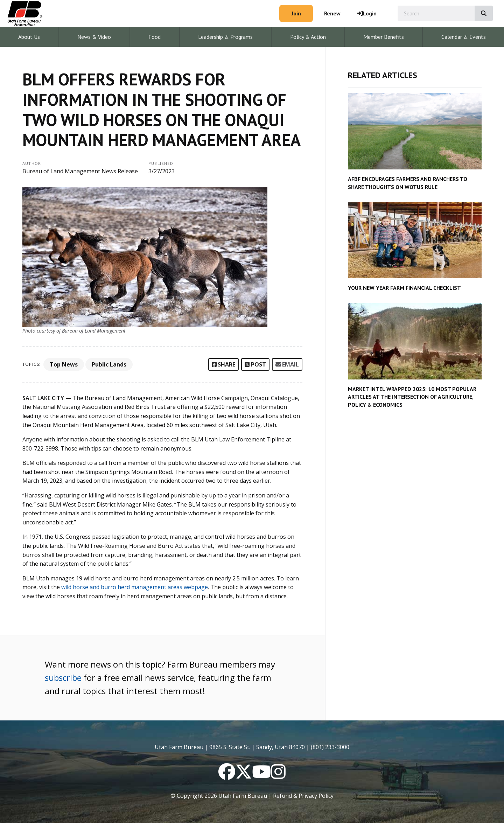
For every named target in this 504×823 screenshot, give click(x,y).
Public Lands (109, 364)
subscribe (63, 678)
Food (155, 37)
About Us (29, 37)
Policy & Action (308, 37)
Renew (332, 13)
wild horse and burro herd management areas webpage (135, 587)
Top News (64, 364)
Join (296, 13)
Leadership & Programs (225, 37)
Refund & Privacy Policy (303, 796)
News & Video (94, 37)
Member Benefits (384, 37)
